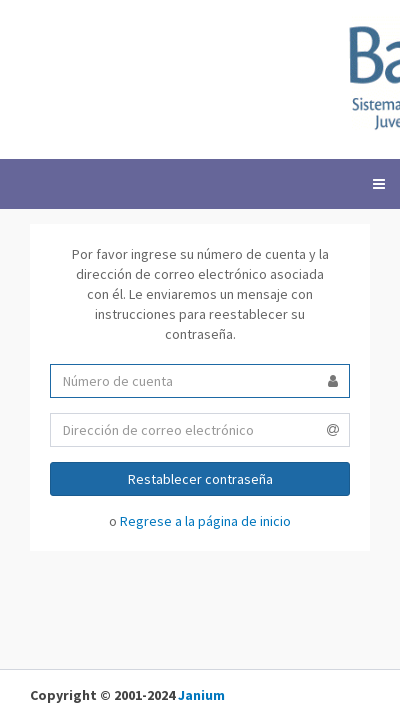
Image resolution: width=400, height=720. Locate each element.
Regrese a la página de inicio (205, 521)
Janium (201, 695)
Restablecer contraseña (200, 479)
